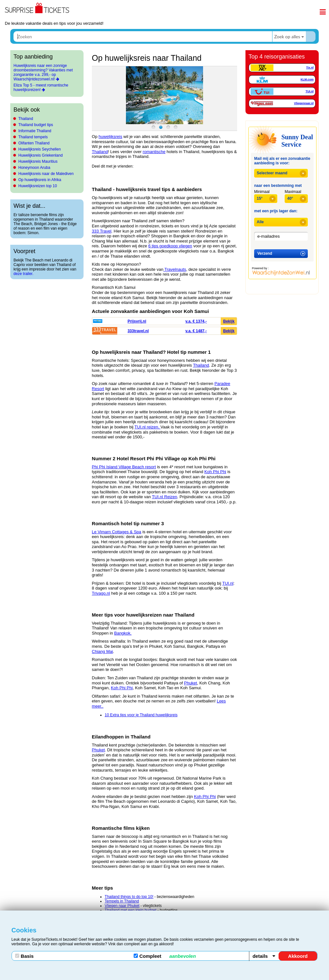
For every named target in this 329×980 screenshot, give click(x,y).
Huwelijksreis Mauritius (38, 161)
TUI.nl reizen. (148, 427)
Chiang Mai (102, 651)
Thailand (26, 119)
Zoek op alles (287, 37)
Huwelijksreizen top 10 (38, 186)
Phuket (191, 683)
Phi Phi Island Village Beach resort (124, 467)
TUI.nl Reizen (165, 497)
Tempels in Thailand (122, 901)
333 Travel (102, 231)
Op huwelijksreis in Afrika (40, 180)
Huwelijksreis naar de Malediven (46, 174)
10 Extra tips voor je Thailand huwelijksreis (141, 715)
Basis (24, 956)
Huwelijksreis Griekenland (40, 155)
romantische (154, 152)
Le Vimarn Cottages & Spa (117, 532)
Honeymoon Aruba (34, 168)
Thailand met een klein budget (131, 910)
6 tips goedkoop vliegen (170, 246)
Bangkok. (123, 633)
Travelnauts (175, 269)
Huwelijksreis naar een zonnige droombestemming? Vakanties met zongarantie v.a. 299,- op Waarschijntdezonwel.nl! (43, 72)
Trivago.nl (101, 593)
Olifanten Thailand (34, 143)
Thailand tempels (33, 137)
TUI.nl (228, 583)
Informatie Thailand (35, 131)
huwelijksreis (111, 137)
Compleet (165, 956)
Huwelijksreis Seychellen (40, 149)
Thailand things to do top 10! (129, 897)
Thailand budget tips (36, 125)
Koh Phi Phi (215, 472)
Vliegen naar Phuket (122, 906)
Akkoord (298, 956)
